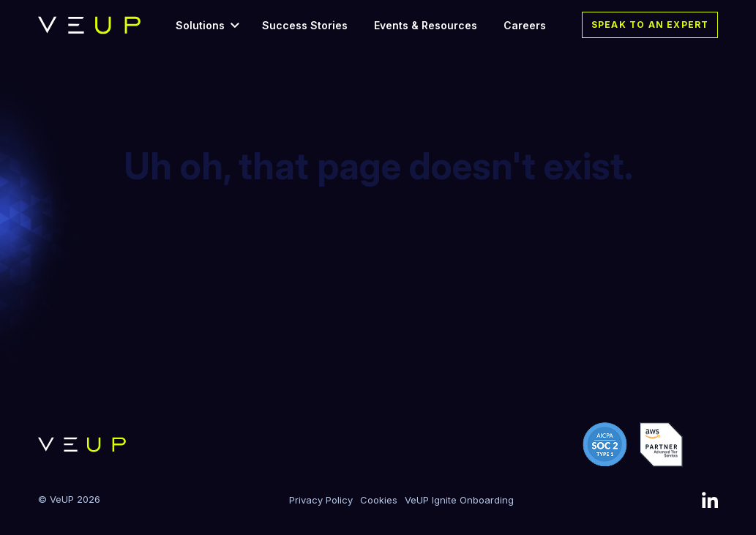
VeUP (62, 499)
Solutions (200, 25)
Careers (525, 25)
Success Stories (305, 25)
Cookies (379, 500)
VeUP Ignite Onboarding (459, 500)
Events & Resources (426, 25)
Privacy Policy (321, 500)
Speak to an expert (650, 25)
